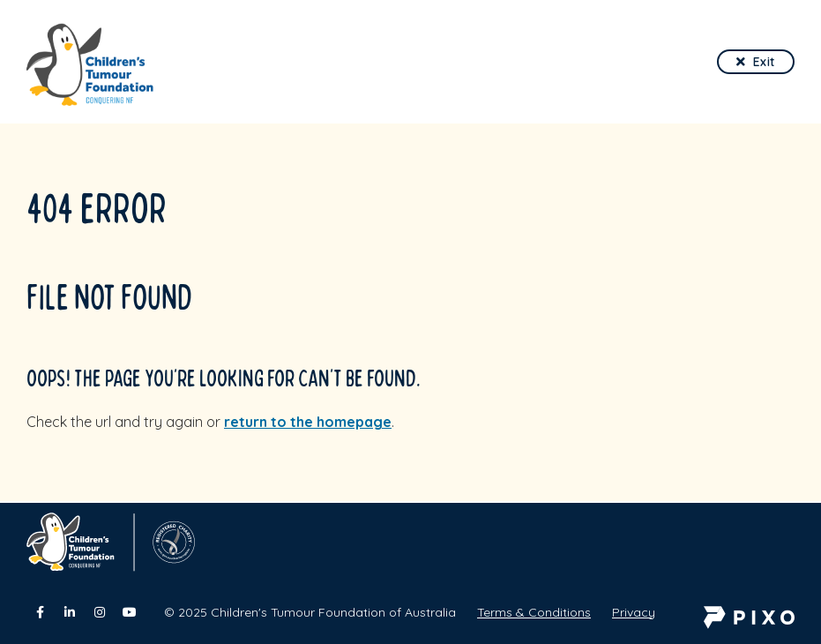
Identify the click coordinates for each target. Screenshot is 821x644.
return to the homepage (308, 422)
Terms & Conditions (534, 612)
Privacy (634, 612)
